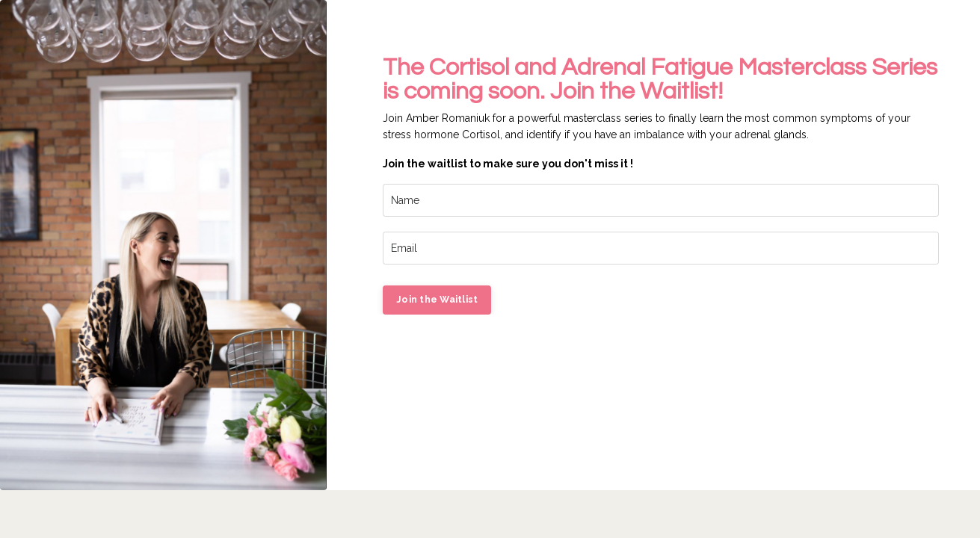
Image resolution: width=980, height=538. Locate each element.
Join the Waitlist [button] (437, 299)
